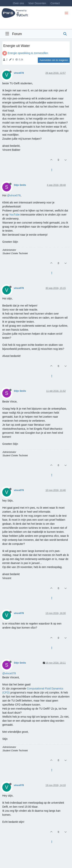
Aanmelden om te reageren (54, 60)
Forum (17, 34)
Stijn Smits (20, 185)
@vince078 (14, 195)
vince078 (19, 73)
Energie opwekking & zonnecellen (28, 53)
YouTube (14, 215)
